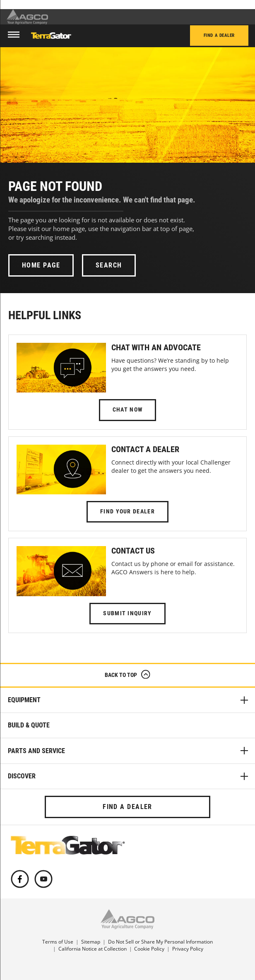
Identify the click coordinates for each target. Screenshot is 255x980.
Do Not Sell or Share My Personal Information (160, 942)
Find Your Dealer (127, 512)
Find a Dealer (219, 36)
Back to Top (127, 676)
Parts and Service (129, 751)
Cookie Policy (149, 949)
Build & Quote (29, 725)
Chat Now (127, 410)
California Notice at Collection (93, 949)
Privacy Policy (188, 949)
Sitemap (91, 942)
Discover (129, 776)
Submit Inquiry (127, 613)
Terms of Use (58, 942)
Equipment (129, 700)
